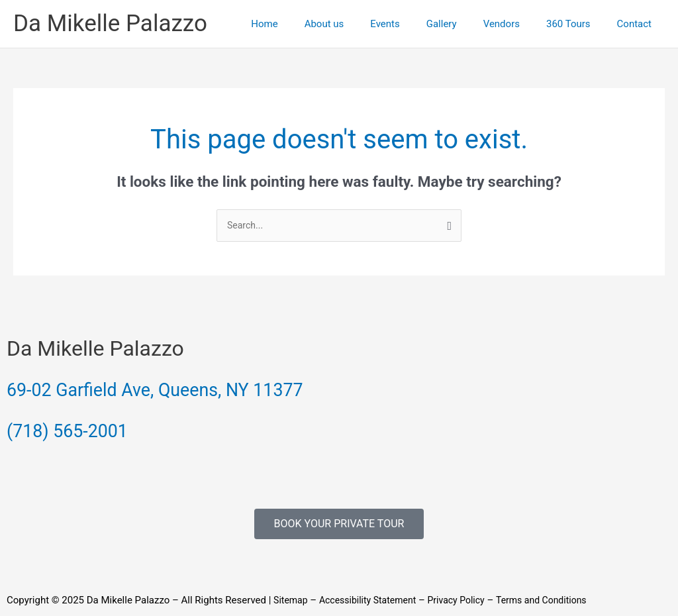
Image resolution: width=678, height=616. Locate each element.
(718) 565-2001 (79, 431)
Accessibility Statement (374, 601)
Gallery (465, 24)
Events (414, 24)
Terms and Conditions (557, 601)
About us (361, 24)
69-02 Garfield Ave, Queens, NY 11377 (184, 390)
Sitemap (292, 601)
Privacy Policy (467, 601)
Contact (638, 24)
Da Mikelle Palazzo (110, 24)
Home (307, 24)
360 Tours (578, 24)
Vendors (518, 24)
